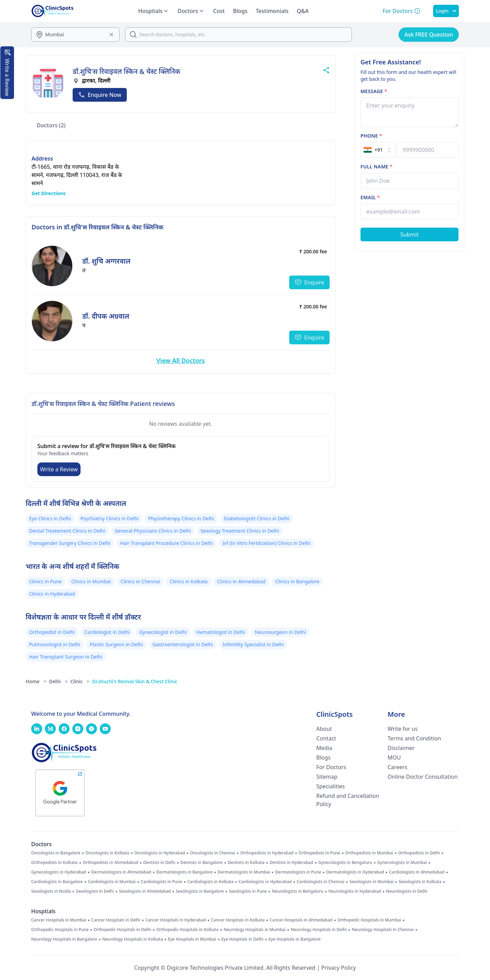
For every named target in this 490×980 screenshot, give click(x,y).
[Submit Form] (409, 234)
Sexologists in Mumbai (372, 882)
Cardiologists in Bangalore (57, 882)
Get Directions (48, 193)
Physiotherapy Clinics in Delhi (181, 518)
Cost (219, 11)
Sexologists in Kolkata (420, 882)
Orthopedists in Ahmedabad (110, 863)
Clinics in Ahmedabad (241, 581)
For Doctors (331, 767)
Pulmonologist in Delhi (55, 644)
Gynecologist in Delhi (163, 632)
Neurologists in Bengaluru (297, 891)
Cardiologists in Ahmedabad (417, 872)
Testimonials (272, 11)
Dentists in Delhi (159, 863)
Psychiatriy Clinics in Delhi (110, 518)
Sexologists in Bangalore (200, 891)
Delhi (58, 681)
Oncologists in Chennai (213, 853)
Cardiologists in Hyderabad (265, 882)
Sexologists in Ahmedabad (145, 891)
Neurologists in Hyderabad (355, 891)
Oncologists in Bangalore (56, 853)
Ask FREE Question (429, 35)
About (324, 729)
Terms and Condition (414, 738)
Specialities (330, 786)
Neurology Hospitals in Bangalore (64, 939)
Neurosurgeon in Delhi (280, 632)
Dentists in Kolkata (246, 863)
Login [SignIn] (446, 11)
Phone (371, 136)
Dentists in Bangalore (202, 863)
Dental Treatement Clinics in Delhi (67, 531)
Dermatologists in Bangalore (184, 872)
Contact (326, 738)
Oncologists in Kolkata (107, 853)
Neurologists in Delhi (407, 891)
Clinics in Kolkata (188, 581)
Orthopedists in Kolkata (54, 863)
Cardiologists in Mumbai (112, 882)
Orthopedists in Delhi (419, 853)
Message (374, 91)
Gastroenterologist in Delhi (183, 644)
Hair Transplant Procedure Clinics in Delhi (166, 543)
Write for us (403, 729)
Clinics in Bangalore (297, 581)
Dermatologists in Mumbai (244, 872)
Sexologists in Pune (248, 891)
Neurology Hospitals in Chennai (383, 930)
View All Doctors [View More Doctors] (181, 360)
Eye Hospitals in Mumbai (192, 939)
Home (36, 681)
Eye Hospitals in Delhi (242, 939)
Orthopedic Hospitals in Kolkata (187, 930)
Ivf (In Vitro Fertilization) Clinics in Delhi (266, 543)
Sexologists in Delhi (95, 891)
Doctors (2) (51, 125)
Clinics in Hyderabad (52, 594)
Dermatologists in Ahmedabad (121, 872)
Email (370, 197)
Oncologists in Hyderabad (160, 853)
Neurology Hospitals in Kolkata (132, 939)
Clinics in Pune (45, 581)
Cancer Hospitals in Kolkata (238, 920)
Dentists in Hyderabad (291, 863)
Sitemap (327, 777)
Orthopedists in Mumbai (369, 853)
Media (324, 748)
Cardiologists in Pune (162, 882)
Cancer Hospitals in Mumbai (59, 920)
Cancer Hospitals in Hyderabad (175, 920)
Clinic (80, 681)
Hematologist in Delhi (221, 632)
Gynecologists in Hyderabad (59, 872)
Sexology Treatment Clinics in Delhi (240, 531)
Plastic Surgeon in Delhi (116, 644)
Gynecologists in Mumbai (402, 863)
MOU (394, 758)
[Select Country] (378, 150)
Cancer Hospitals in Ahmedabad (301, 920)
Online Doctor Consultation (423, 777)
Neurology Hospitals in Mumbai (254, 930)
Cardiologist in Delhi (107, 632)
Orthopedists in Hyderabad (267, 853)
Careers (397, 767)
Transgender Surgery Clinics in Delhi (70, 543)
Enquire (309, 282)
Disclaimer (401, 748)
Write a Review (59, 469)
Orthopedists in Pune (319, 853)
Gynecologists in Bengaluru (345, 863)
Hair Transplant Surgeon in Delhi (66, 657)
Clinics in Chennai (140, 581)
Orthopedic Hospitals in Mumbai (369, 920)
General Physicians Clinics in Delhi (153, 531)
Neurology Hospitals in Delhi (318, 930)
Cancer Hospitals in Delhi (116, 920)
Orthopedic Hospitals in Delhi (122, 930)
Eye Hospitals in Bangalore (295, 939)
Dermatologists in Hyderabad (355, 872)
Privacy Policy (339, 968)
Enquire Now (100, 95)
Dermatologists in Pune (298, 872)
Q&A (303, 11)
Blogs (240, 11)
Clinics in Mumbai (91, 581)
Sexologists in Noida (51, 891)
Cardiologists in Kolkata (210, 882)
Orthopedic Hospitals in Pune (60, 930)
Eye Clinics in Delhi (50, 518)
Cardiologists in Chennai (321, 882)
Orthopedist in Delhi (52, 632)
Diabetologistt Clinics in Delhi (257, 518)
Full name (376, 167)
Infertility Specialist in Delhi (253, 644)
